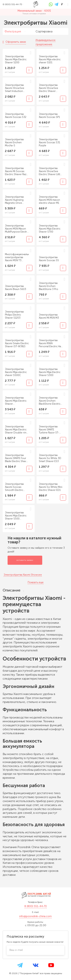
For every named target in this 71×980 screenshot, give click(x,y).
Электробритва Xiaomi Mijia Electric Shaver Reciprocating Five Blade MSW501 (16, 401)
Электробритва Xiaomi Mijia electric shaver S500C (16, 372)
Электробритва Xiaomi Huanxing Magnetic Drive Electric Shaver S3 (15, 200)
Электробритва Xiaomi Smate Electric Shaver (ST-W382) (17, 343)
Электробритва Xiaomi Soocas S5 (49, 259)
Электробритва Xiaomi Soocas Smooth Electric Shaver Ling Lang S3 (16, 487)
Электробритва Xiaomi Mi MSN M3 (49, 316)
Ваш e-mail (16, 950)
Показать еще (36, 582)
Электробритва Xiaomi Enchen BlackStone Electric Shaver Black (50, 401)
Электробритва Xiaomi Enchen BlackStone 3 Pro (48, 286)
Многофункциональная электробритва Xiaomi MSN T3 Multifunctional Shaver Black (17, 257)
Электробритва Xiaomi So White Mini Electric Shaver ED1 (51, 487)
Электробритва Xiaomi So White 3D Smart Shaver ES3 (50, 458)
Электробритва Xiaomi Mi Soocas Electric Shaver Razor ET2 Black (17, 171)
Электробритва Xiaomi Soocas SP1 (49, 116)
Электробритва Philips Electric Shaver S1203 (14, 315)
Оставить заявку (25, 560)
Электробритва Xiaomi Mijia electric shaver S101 (50, 59)
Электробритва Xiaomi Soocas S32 (16, 116)
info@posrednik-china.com (35, 916)
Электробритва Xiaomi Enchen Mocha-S (14, 142)
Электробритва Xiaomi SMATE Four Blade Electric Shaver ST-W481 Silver (17, 458)
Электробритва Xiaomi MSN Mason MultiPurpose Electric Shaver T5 (17, 229)
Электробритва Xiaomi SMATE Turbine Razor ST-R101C (49, 430)
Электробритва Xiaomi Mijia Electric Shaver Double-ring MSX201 (16, 430)
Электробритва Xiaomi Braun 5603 (16, 288)
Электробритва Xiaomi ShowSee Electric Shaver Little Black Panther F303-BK (50, 171)
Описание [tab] (13, 590)
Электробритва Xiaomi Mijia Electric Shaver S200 (16, 59)
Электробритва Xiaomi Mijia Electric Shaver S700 (50, 229)
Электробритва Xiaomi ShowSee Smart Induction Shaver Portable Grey (15, 88)
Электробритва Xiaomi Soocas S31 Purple (49, 142)
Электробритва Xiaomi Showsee (23, 575)
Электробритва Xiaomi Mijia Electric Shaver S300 (50, 372)
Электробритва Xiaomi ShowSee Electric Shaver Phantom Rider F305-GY (51, 88)
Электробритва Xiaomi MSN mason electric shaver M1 (49, 200)
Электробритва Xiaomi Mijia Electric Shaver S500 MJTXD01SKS (16, 516)
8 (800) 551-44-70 (36, 906)
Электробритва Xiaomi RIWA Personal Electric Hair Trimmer (51, 343)
